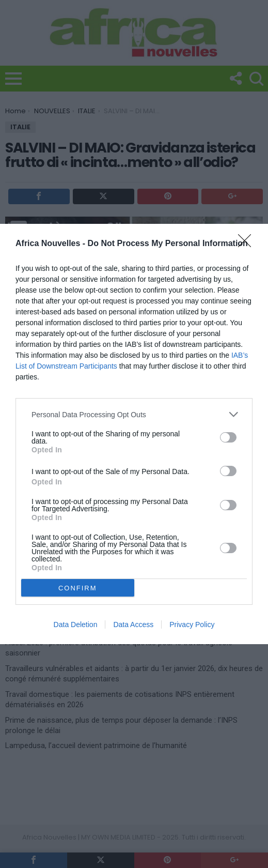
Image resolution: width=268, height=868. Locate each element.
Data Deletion (76, 625)
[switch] (228, 437)
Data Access (133, 625)
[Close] (248, 244)
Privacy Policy (192, 625)
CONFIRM (78, 588)
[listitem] (134, 414)
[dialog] (134, 434)
